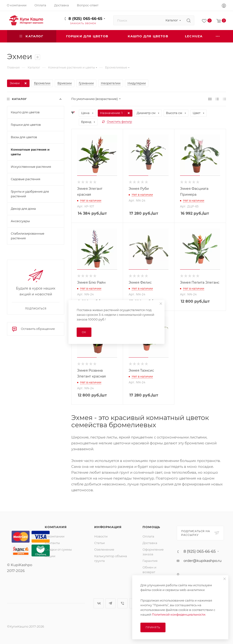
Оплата (148, 536)
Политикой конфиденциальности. (179, 614)
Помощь (151, 527)
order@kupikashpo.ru (203, 561)
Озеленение (104, 549)
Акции (50, 556)
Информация (108, 527)
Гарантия (150, 561)
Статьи (100, 543)
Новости (101, 536)
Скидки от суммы (58, 549)
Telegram (111, 603)
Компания (56, 527)
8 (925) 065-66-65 (85, 19)
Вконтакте (99, 603)
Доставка (150, 543)
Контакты (52, 543)
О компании (55, 536)
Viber (122, 603)
